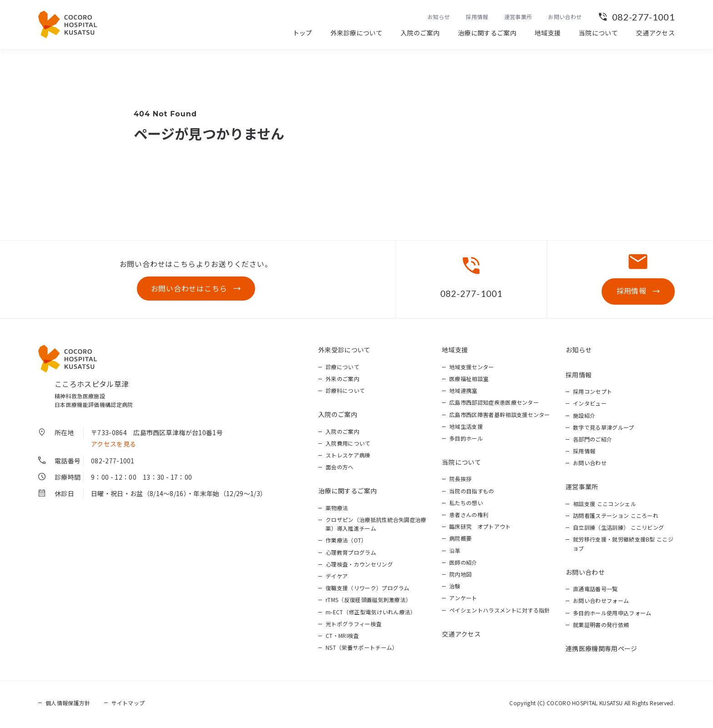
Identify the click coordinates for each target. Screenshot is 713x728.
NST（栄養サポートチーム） (362, 650)
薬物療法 (337, 510)
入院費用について (348, 446)
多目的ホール (466, 441)
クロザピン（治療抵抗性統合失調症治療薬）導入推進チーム (376, 527)
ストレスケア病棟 (348, 458)
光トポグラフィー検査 (354, 626)
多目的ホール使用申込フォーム (612, 615)
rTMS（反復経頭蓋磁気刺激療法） (368, 602)
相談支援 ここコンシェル (605, 506)
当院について (598, 33)
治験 (455, 589)
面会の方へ (340, 469)
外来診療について (357, 33)
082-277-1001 (643, 17)
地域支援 (548, 33)
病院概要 (460, 541)
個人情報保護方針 (68, 705)
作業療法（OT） (346, 543)
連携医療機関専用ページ (602, 651)
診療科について (345, 393)
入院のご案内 (420, 33)
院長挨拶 (460, 481)
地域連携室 (463, 393)
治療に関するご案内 (487, 33)
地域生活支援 (466, 429)
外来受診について (344, 352)
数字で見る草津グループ (604, 430)
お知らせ (439, 17)
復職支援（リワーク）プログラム (368, 590)
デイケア (337, 579)
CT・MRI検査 (342, 638)
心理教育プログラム (351, 555)
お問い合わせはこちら (189, 290)
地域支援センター (472, 369)
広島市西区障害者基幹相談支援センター (500, 417)
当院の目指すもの (472, 493)
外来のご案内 (342, 381)
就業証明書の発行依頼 (601, 627)
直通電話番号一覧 (595, 591)
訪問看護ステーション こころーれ (616, 518)
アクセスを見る (113, 447)
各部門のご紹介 (592, 442)
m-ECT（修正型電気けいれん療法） (371, 614)
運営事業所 (518, 17)
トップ (303, 33)
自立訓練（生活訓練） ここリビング (618, 530)
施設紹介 (584, 418)
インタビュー (590, 406)
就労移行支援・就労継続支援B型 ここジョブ (623, 546)
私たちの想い (466, 505)
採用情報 (477, 17)
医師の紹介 (463, 565)
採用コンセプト (592, 394)
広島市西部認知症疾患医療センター (494, 405)
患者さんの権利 (469, 517)
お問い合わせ (565, 17)
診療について (342, 369)
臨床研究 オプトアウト (480, 529)
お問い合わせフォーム (601, 603)
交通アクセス (655, 33)
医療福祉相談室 (469, 381)
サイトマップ (128, 705)
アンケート (463, 600)
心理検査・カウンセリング (359, 567)
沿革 (455, 553)
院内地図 (460, 577)
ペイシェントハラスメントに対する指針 (500, 612)
